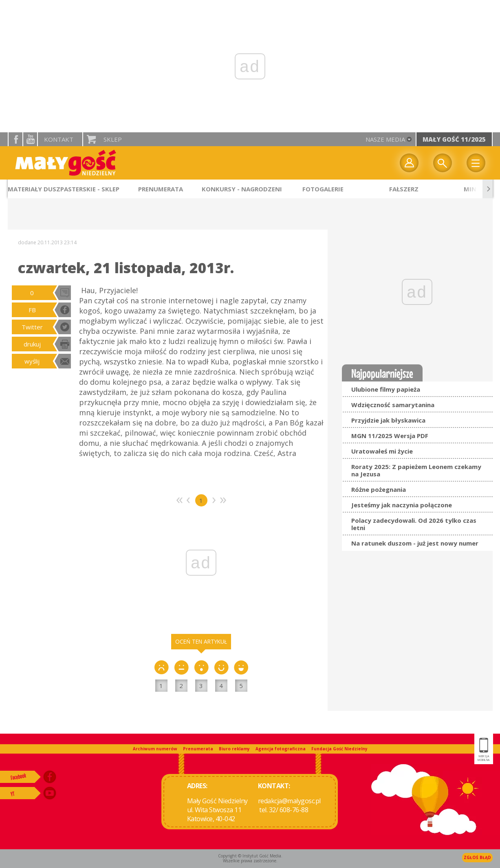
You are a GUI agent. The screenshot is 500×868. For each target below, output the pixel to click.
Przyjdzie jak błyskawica (388, 420)
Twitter (32, 327)
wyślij (32, 361)
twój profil (409, 163)
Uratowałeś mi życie (382, 451)
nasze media (385, 139)
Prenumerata (198, 749)
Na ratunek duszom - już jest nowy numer (415, 543)
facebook (15, 139)
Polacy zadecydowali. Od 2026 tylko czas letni (414, 524)
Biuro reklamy (234, 749)
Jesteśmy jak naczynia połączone (402, 505)
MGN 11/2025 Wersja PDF (390, 436)
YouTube (30, 139)
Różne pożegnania (379, 489)
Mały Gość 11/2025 (454, 139)
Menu (476, 163)
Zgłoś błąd (477, 857)
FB (32, 310)
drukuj (32, 344)
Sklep (113, 139)
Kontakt (59, 139)
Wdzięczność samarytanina (393, 405)
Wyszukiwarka (443, 163)
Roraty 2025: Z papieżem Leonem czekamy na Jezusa (416, 470)
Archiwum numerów (155, 749)
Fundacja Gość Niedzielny (339, 749)
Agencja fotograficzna (281, 749)
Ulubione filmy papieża (386, 389)
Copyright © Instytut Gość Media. (250, 856)
